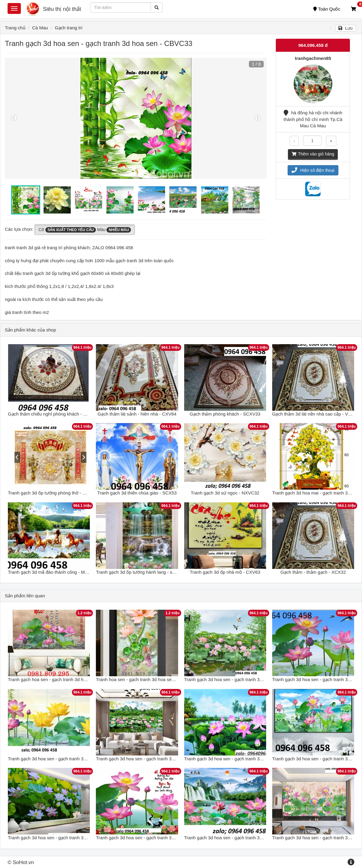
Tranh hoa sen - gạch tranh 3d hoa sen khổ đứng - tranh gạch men (163, 679)
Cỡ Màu (85, 230)
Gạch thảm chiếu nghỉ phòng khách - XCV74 (53, 414)
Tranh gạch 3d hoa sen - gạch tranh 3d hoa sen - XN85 (240, 679)
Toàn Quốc (327, 9)
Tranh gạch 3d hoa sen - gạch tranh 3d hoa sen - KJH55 (241, 838)
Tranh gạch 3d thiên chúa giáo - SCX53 (137, 493)
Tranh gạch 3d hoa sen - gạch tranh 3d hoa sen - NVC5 (64, 759)
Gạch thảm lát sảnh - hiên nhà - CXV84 (137, 414)
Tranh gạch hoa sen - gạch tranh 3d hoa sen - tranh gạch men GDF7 (77, 679)
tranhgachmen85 (313, 58)
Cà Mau (40, 28)
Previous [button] (14, 118)
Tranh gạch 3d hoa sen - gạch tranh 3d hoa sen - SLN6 (63, 838)
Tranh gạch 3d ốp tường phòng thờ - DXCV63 (54, 493)
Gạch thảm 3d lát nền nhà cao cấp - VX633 (315, 414)
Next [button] (258, 118)
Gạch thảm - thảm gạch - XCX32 (313, 572)
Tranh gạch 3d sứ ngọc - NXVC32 (225, 493)
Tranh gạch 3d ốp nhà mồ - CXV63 (225, 572)
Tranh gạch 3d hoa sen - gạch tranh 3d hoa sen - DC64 (151, 759)
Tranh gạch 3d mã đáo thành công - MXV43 (52, 572)
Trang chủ (15, 28)
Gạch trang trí (68, 28)
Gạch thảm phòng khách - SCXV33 (225, 414)
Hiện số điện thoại (313, 170)
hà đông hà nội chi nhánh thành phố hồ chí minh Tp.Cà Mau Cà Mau (313, 119)
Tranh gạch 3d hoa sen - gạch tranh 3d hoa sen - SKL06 (241, 759)
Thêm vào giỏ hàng (313, 154)
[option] (136, 118)
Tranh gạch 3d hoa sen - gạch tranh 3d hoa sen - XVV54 (153, 838)
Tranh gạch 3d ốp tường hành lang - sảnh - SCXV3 (147, 572)
